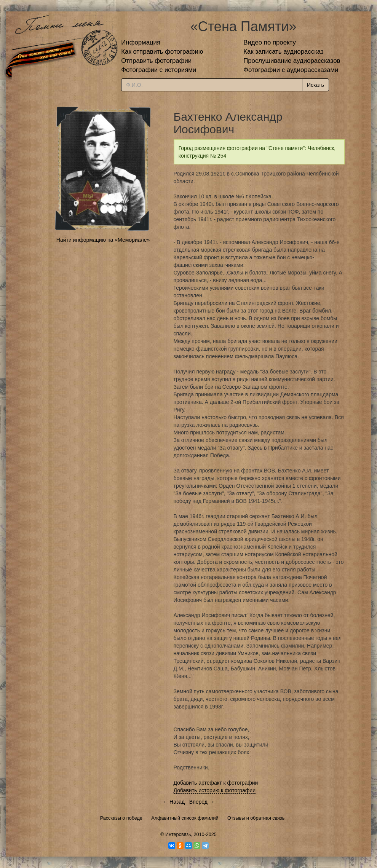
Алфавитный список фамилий (185, 818)
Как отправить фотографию (162, 52)
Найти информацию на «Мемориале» (103, 240)
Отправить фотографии (156, 61)
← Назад (174, 802)
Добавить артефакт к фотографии (216, 783)
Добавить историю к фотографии (215, 790)
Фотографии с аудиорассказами (291, 70)
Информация (141, 42)
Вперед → (202, 802)
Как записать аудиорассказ (284, 52)
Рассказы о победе (121, 818)
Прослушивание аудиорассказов (292, 61)
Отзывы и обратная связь (256, 818)
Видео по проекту (270, 42)
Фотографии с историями (159, 70)
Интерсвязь (178, 834)
